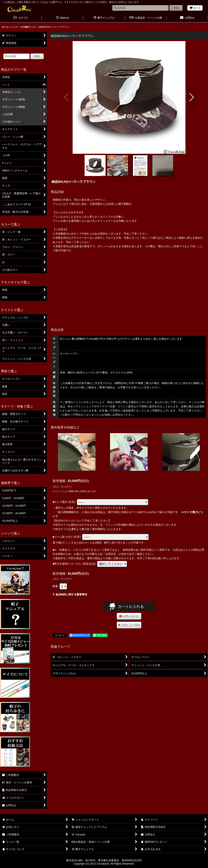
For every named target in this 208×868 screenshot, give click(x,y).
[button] (67, 97)
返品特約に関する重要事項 (70, 594)
